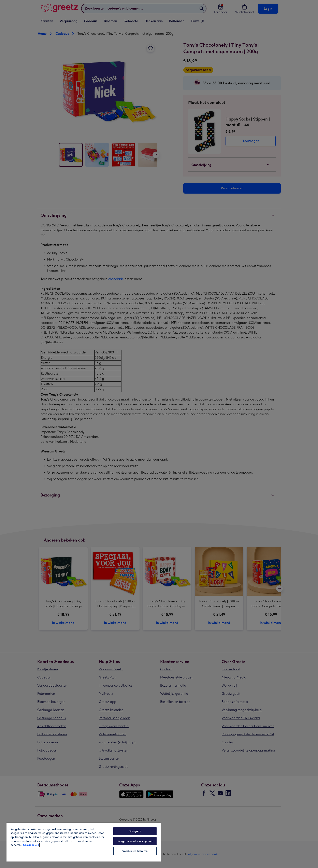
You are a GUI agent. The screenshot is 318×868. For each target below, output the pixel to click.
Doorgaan (135, 831)
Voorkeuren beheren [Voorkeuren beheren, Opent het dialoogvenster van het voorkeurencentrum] (135, 851)
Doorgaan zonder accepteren (135, 841)
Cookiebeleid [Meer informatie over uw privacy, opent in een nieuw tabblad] (31, 845)
